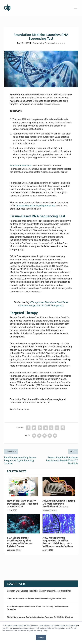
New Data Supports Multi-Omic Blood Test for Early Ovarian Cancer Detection (37, 608)
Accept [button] (41, 637)
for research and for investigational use (35, 206)
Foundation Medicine (21, 166)
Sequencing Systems (43, 43)
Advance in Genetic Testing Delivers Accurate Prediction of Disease (59, 503)
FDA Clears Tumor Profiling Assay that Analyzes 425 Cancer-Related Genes (20, 542)
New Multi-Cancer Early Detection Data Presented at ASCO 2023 (22, 503)
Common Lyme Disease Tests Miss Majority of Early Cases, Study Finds (39, 591)
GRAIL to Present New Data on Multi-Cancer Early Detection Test (36, 599)
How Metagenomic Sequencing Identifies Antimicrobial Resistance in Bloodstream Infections (58, 542)
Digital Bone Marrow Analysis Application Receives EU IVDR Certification (40, 617)
